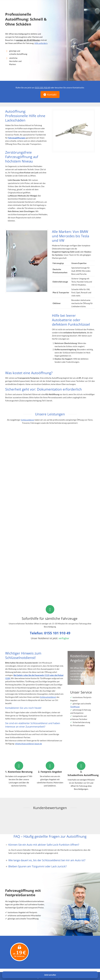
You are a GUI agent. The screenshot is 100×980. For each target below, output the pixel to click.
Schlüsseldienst (28, 420)
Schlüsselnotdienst (48, 697)
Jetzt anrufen (50, 975)
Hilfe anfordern (41, 43)
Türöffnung (75, 707)
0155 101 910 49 (43, 88)
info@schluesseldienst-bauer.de (28, 744)
